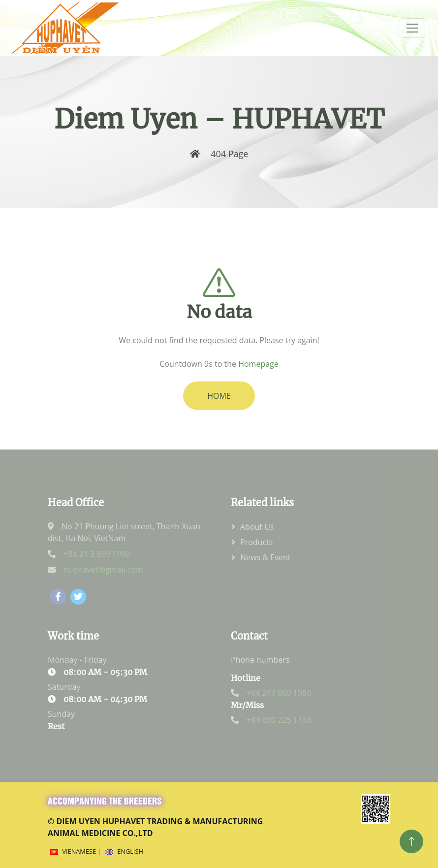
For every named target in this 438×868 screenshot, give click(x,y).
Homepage (258, 372)
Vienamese (79, 851)
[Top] (411, 841)
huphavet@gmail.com (103, 570)
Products (256, 542)
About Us (257, 527)
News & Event (265, 557)
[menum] (412, 28)
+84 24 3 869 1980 (97, 554)
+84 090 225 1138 (279, 720)
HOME (219, 404)
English (130, 851)
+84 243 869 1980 (279, 693)
